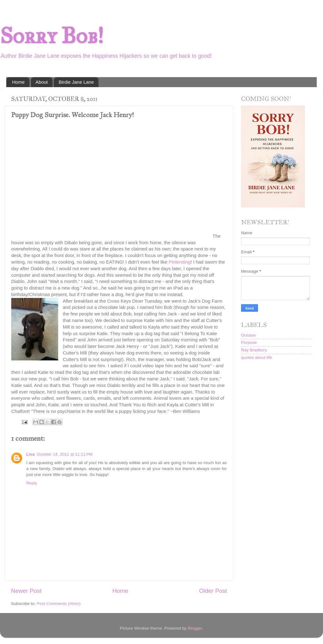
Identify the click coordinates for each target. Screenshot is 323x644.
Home (18, 82)
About (42, 82)
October (249, 335)
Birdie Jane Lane (76, 82)
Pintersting (179, 262)
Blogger (195, 628)
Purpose (249, 342)
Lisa (30, 454)
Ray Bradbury (254, 350)
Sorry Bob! (52, 36)
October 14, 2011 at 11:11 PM (65, 454)
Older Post (213, 591)
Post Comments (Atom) (59, 604)
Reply (32, 483)
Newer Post (26, 591)
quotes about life (257, 357)
